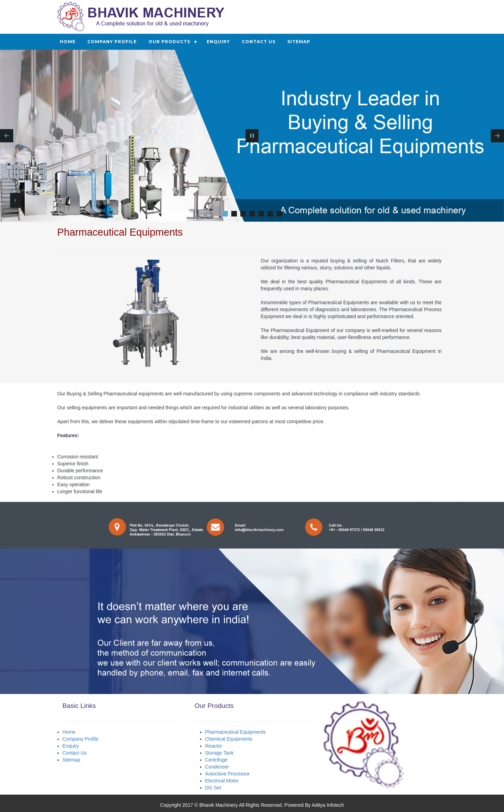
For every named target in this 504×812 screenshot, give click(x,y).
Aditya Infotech (328, 805)
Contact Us (259, 42)
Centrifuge (217, 760)
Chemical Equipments (229, 739)
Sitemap (299, 42)
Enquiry (218, 42)
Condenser (217, 767)
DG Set (213, 788)
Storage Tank (219, 753)
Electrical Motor (222, 781)
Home (68, 42)
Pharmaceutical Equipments (235, 732)
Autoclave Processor (227, 774)
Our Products (169, 42)
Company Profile (112, 42)
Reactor (214, 746)
